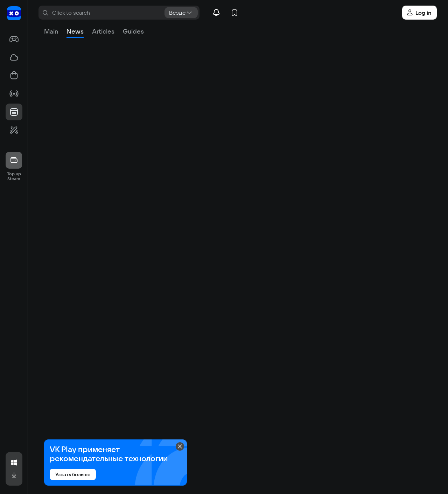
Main (51, 31)
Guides (133, 31)
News (75, 31)
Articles (103, 31)
